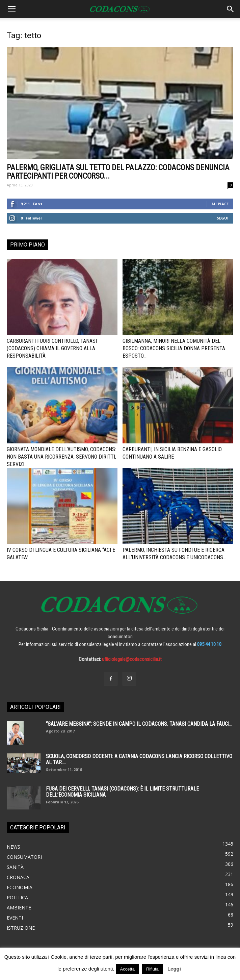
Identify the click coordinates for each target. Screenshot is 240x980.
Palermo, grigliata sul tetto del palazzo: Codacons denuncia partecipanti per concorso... (118, 172)
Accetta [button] (127, 969)
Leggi (174, 969)
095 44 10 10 (209, 644)
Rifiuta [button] (152, 969)
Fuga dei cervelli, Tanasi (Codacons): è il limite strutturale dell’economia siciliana (122, 792)
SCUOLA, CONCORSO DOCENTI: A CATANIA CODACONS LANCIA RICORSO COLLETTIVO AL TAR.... (139, 759)
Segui (223, 218)
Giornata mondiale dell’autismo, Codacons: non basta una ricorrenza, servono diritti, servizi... (61, 457)
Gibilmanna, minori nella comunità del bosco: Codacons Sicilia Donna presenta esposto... (174, 348)
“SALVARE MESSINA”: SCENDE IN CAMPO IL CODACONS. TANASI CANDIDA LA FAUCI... (139, 724)
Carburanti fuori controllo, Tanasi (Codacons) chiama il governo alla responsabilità (52, 348)
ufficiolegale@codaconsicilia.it (132, 659)
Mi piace (220, 204)
